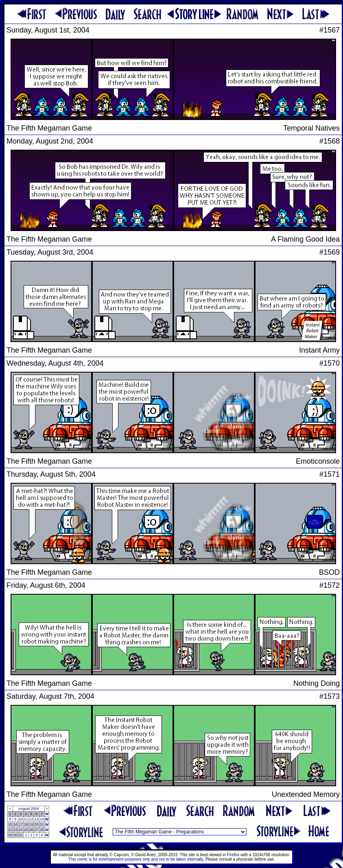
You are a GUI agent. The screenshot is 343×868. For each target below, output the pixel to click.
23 (15, 830)
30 (15, 835)
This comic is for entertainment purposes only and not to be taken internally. (136, 859)
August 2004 (29, 809)
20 (37, 824)
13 (37, 819)
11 (26, 819)
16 (15, 824)
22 (10, 830)
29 (10, 835)
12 (31, 819)
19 (31, 824)
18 (26, 824)
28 (42, 830)
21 (42, 824)
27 (37, 830)
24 (21, 830)
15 (10, 824)
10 (21, 819)
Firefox (233, 855)
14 (42, 819)
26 (31, 830)
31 (21, 835)
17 (21, 824)
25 (26, 830)
